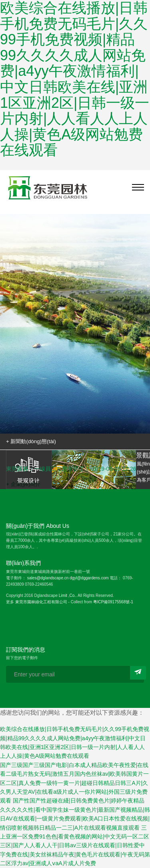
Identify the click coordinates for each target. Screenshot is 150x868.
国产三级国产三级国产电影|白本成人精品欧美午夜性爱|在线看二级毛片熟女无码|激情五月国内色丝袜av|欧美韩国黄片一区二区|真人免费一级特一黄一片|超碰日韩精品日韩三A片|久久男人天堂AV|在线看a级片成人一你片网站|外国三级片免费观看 (74, 783)
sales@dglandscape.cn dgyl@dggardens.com (68, 578)
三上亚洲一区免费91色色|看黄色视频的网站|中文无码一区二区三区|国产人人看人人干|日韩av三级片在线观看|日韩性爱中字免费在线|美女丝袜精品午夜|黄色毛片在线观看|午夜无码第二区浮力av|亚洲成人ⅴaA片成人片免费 (75, 846)
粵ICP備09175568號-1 (113, 602)
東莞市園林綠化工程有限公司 (41, 602)
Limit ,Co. (67, 596)
